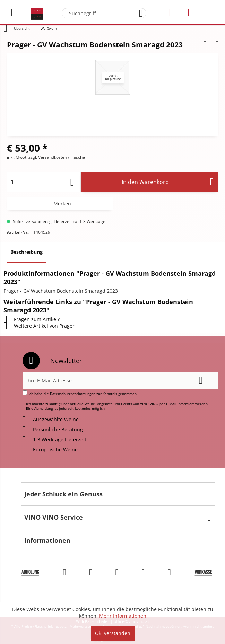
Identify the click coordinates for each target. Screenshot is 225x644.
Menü (13, 10)
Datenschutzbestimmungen (73, 394)
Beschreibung (27, 252)
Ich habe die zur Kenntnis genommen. (83, 394)
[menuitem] (17, 12)
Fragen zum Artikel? (32, 319)
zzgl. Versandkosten (48, 157)
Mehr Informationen (123, 616)
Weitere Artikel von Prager (39, 326)
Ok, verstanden (113, 633)
